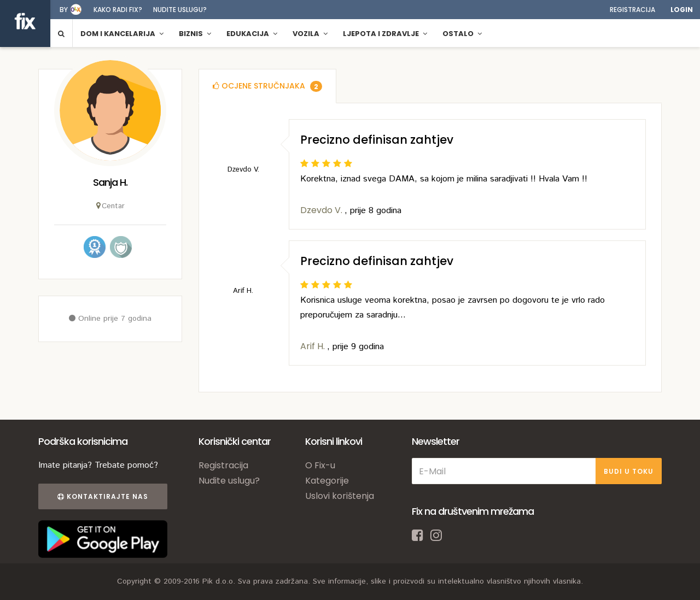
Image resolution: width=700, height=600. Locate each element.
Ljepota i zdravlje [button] (385, 34)
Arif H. (314, 346)
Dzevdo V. (322, 210)
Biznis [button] (195, 34)
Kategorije (327, 481)
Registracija (632, 10)
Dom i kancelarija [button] (122, 34)
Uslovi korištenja (340, 496)
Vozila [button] (310, 34)
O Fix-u (320, 465)
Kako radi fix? (118, 10)
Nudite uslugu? (180, 10)
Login (682, 10)
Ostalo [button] (462, 34)
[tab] (267, 86)
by (64, 10)
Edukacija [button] (252, 34)
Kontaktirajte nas (103, 496)
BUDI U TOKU (629, 471)
